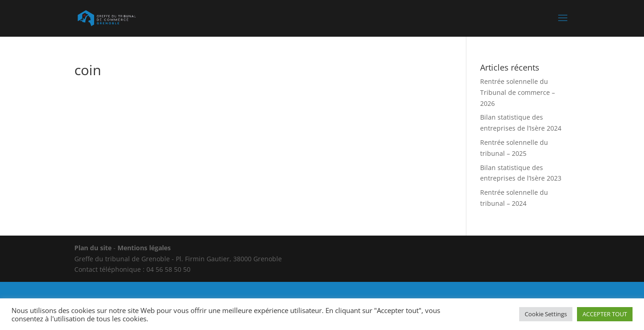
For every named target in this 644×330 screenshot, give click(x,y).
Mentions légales (144, 248)
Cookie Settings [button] (546, 314)
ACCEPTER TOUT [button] (605, 314)
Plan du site (93, 248)
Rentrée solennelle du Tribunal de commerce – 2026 (518, 92)
